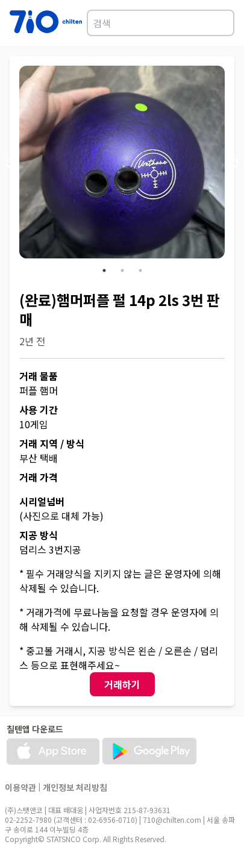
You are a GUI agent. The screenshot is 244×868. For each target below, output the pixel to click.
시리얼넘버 (42, 501)
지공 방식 (39, 535)
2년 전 (32, 341)
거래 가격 (39, 477)
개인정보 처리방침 (75, 787)
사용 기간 (39, 410)
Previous (10, 164)
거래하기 (122, 684)
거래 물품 (39, 376)
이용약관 (20, 787)
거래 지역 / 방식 (52, 443)
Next (234, 164)
